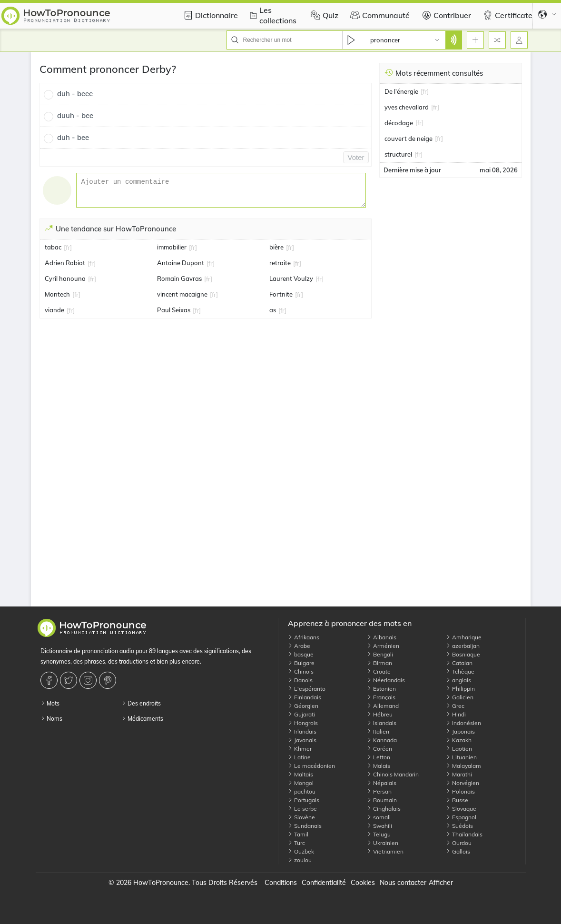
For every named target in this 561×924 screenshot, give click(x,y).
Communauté (379, 15)
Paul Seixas (174, 310)
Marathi (459, 774)
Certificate (507, 15)
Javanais (302, 740)
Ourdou (459, 843)
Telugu (379, 834)
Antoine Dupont (181, 263)
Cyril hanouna (65, 278)
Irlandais (302, 731)
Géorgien (303, 706)
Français (381, 697)
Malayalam (463, 766)
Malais (379, 766)
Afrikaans (304, 637)
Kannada (382, 740)
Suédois (459, 826)
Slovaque (461, 809)
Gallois (458, 851)
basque (301, 654)
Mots (50, 703)
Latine (299, 757)
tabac (53, 247)
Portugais (304, 800)
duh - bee (73, 137)
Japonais (460, 731)
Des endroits (141, 703)
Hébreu (380, 714)
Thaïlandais (464, 834)
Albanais (382, 637)
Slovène (301, 817)
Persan (379, 791)
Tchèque (460, 671)
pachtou (302, 791)
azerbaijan (463, 646)
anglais (458, 680)
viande (54, 310)
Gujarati (301, 714)
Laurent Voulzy (291, 278)
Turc (296, 843)
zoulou (300, 860)
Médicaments (142, 719)
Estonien (381, 689)
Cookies (363, 883)
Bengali (380, 654)
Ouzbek (301, 851)
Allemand (383, 706)
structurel (398, 154)
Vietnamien (385, 851)
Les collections (272, 15)
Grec (455, 706)
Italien (378, 731)
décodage (399, 123)
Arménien (383, 646)
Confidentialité (324, 883)
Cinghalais (384, 809)
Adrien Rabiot (65, 263)
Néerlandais (386, 680)
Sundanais (305, 826)
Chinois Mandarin (393, 774)
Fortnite (281, 294)
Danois (300, 680)
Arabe (299, 646)
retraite (280, 263)
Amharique (464, 637)
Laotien (459, 749)
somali (379, 817)
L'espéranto (307, 689)
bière (276, 247)
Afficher (441, 883)
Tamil (298, 834)
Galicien (460, 697)
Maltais (300, 774)
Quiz (323, 15)
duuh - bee (75, 115)
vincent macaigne (182, 294)
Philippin (460, 689)
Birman (379, 663)
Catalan (459, 663)
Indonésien (463, 723)
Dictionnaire (209, 15)
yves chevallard (407, 107)
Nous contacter (403, 883)
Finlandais (305, 697)
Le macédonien (311, 766)
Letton (379, 757)
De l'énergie (401, 91)
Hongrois (303, 723)
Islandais (382, 723)
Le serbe (302, 809)
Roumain (382, 800)
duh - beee (75, 94)
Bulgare (301, 663)
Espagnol (461, 817)
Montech (57, 294)
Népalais (382, 783)
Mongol (301, 783)
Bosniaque (463, 654)
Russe (457, 800)
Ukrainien (383, 843)
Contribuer (445, 15)
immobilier (172, 247)
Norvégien (463, 783)
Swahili (379, 826)
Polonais (460, 791)
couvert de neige (408, 139)
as (273, 310)
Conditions (281, 883)
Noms (51, 719)
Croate (379, 671)
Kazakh (459, 740)
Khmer (300, 749)
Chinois (301, 671)
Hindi (456, 714)
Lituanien (461, 757)
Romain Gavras (179, 278)
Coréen (379, 749)
